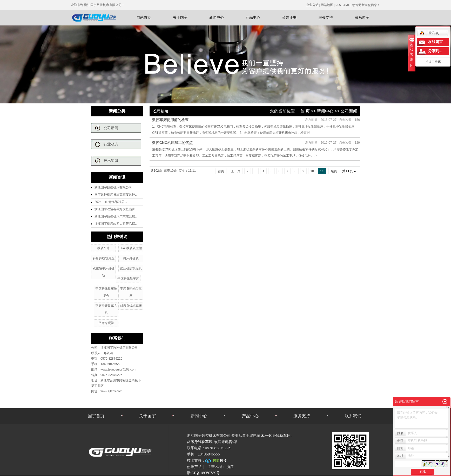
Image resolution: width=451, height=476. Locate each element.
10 (312, 171)
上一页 (236, 171)
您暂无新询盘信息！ (366, 5)
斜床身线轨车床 (131, 306)
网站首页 (144, 17)
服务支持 (326, 17)
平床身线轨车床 (128, 279)
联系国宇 (362, 17)
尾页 (334, 171)
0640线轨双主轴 (131, 248)
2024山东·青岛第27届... (111, 202)
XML (346, 5)
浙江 (230, 467)
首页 (221, 171)
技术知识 (111, 161)
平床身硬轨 (106, 323)
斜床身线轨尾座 (104, 258)
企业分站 (312, 5)
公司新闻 (111, 128)
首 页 (305, 111)
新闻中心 (217, 17)
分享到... (435, 51)
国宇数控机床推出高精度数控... (116, 195)
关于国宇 (180, 17)
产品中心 (253, 17)
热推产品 (194, 467)
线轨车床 (104, 248)
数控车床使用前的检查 (170, 120)
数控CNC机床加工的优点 (172, 143)
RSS (338, 5)
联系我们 (353, 416)
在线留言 (435, 42)
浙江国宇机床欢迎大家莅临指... (116, 224)
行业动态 (111, 144)
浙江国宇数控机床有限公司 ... (115, 187)
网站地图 (327, 5)
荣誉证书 (289, 17)
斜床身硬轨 (131, 258)
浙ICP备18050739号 (204, 473)
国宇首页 (96, 416)
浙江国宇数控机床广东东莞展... (116, 216)
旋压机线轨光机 (131, 268)
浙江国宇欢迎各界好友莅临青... (116, 209)
